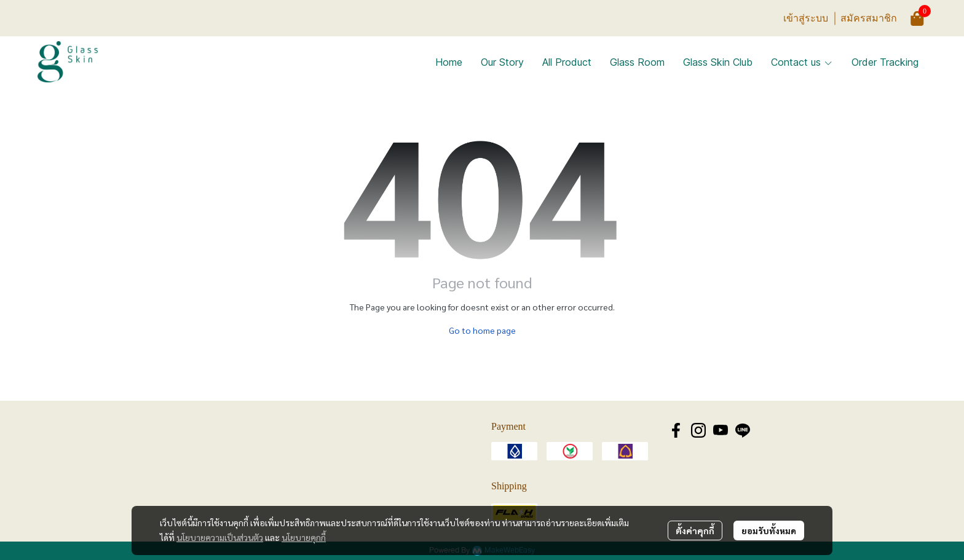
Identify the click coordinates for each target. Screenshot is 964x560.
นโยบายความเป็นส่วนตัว (220, 537)
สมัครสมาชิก (869, 18)
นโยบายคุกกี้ (304, 537)
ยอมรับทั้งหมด (769, 530)
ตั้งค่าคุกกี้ (695, 530)
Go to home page (482, 330)
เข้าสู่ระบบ (806, 18)
